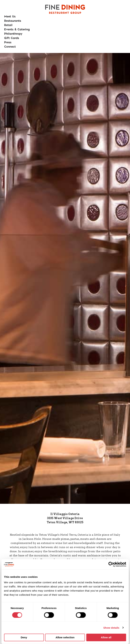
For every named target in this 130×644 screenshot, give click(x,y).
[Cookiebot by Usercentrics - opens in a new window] (111, 564)
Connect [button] (10, 46)
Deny (24, 637)
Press (8, 42)
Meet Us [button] (10, 16)
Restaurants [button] (13, 21)
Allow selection (65, 637)
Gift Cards (12, 38)
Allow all (106, 637)
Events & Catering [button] (17, 29)
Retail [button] (8, 25)
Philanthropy (13, 34)
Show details (111, 628)
